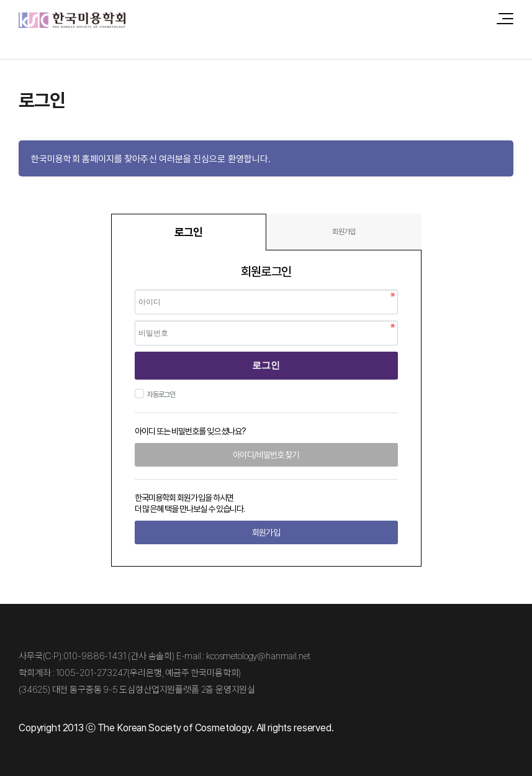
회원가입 (344, 231)
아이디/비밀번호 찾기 (266, 454)
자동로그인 (160, 394)
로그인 (266, 365)
